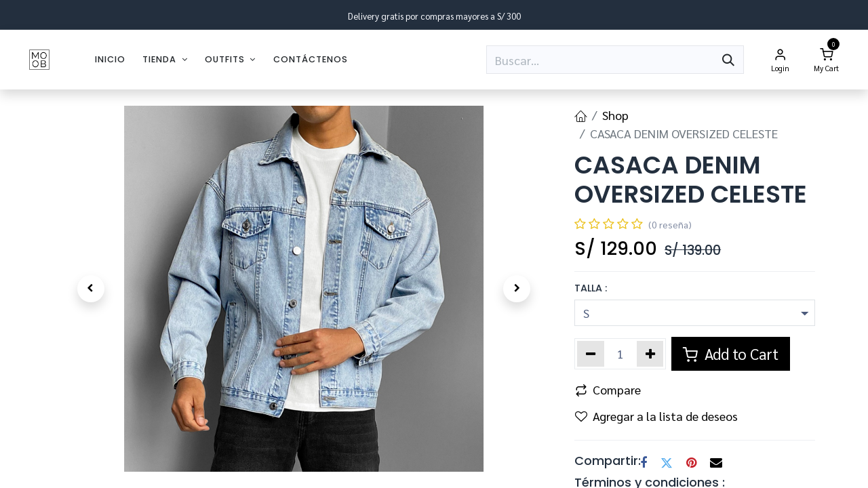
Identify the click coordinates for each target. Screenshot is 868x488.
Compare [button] (608, 389)
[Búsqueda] (728, 60)
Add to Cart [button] (731, 353)
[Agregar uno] (650, 354)
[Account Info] (781, 60)
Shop (615, 115)
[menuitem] (110, 59)
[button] (91, 289)
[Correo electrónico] (716, 463)
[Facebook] (644, 463)
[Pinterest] (691, 463)
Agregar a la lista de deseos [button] (656, 416)
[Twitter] (667, 463)
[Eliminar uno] (591, 354)
